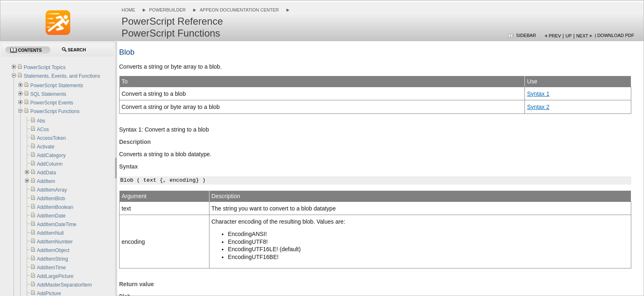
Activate (46, 147)
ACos (43, 129)
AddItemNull (50, 233)
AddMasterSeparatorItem (64, 285)
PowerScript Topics (45, 67)
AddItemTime (52, 268)
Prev (555, 36)
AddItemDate (51, 216)
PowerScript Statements (57, 86)
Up (569, 36)
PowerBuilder (167, 10)
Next (582, 36)
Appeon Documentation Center (239, 10)
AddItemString (53, 259)
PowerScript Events (52, 103)
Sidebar (526, 35)
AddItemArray (52, 190)
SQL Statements (48, 94)
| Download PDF (614, 35)
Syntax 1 (538, 94)
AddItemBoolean (55, 207)
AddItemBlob (51, 199)
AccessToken (52, 138)
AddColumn (50, 164)
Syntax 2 (538, 107)
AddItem (46, 181)
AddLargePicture (55, 276)
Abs (41, 121)
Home (128, 10)
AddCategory (51, 155)
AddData (47, 173)
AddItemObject (53, 250)
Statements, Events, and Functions (62, 76)
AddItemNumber (55, 242)
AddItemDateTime (57, 224)
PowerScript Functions (55, 111)
